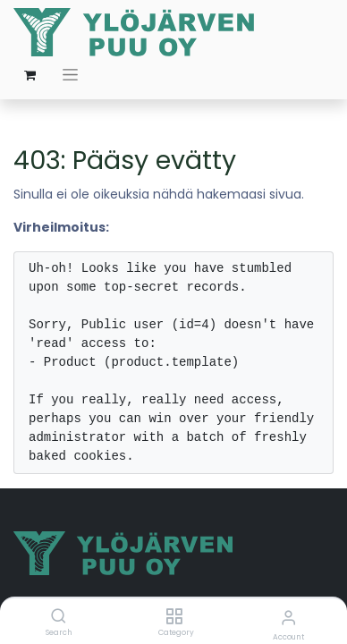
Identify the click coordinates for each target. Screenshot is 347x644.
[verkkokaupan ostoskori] (30, 75)
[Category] (174, 617)
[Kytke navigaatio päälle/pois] (70, 75)
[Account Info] (288, 618)
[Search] (59, 617)
